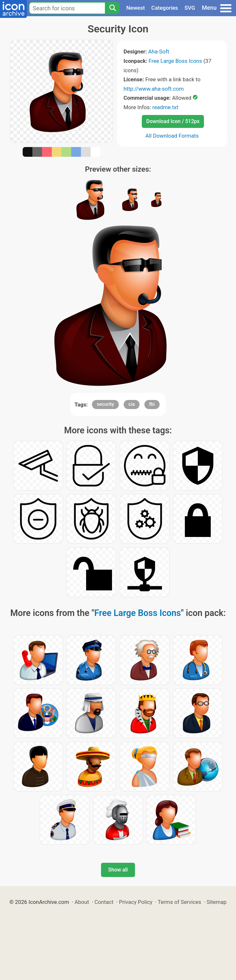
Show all (118, 870)
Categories (165, 8)
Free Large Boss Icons (175, 61)
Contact (104, 902)
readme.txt (165, 107)
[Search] (112, 8)
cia (132, 404)
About (82, 902)
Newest (135, 8)
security (105, 404)
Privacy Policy (135, 902)
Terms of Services (179, 902)
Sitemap (217, 902)
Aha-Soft (159, 51)
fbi (152, 404)
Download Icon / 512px (173, 121)
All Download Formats (172, 136)
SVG (190, 8)
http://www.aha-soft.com (154, 89)
